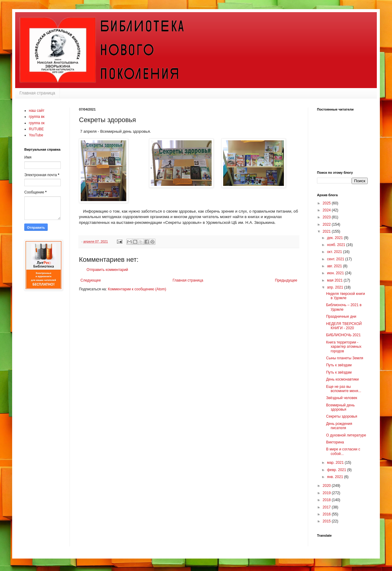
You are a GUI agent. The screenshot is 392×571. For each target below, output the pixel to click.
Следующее (91, 280)
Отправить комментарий (107, 270)
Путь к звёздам (339, 365)
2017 (327, 507)
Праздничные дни (341, 316)
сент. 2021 (336, 259)
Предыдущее (286, 280)
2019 (327, 493)
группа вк (37, 117)
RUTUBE (36, 129)
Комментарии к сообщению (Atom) (137, 289)
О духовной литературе (346, 435)
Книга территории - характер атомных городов (344, 347)
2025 (327, 203)
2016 (327, 514)
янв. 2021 (336, 477)
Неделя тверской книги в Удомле (346, 296)
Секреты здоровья (342, 416)
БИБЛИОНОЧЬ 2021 (343, 335)
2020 (327, 486)
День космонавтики (343, 379)
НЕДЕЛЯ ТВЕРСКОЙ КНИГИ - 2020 (344, 326)
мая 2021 (335, 280)
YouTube (36, 135)
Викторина (335, 442)
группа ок (37, 123)
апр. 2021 (336, 287)
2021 (327, 231)
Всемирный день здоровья (340, 407)
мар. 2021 (336, 463)
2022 (327, 224)
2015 (327, 521)
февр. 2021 (337, 470)
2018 (327, 500)
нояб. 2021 (337, 245)
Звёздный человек (342, 398)
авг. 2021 (335, 266)
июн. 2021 (336, 273)
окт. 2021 (335, 252)
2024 (327, 210)
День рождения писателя (339, 426)
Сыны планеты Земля (345, 358)
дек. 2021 (336, 238)
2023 (327, 217)
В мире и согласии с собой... (343, 451)
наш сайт (37, 111)
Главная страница (37, 93)
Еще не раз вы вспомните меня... (344, 389)
